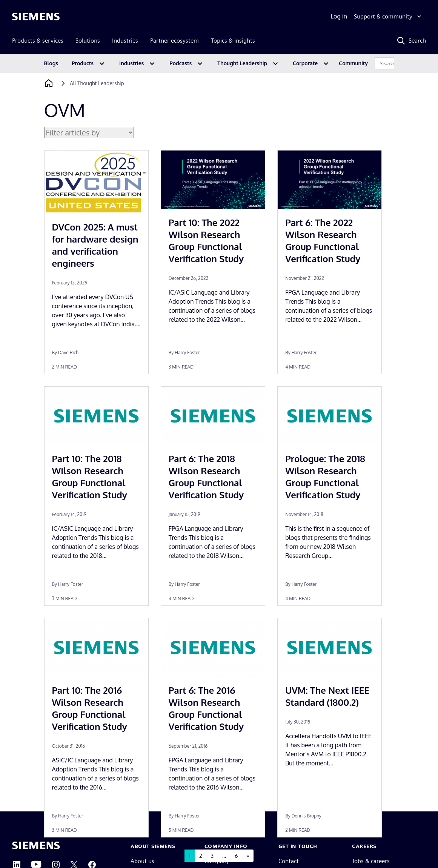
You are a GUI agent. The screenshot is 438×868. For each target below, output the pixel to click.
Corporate (305, 63)
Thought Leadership (242, 63)
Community (353, 63)
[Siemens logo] (36, 17)
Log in (339, 16)
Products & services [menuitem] (38, 41)
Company (217, 861)
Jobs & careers (371, 861)
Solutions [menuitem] (88, 41)
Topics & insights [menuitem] (233, 41)
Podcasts (181, 63)
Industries (131, 63)
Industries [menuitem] (125, 41)
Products (83, 63)
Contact (289, 861)
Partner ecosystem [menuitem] (174, 41)
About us (142, 861)
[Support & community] (388, 17)
